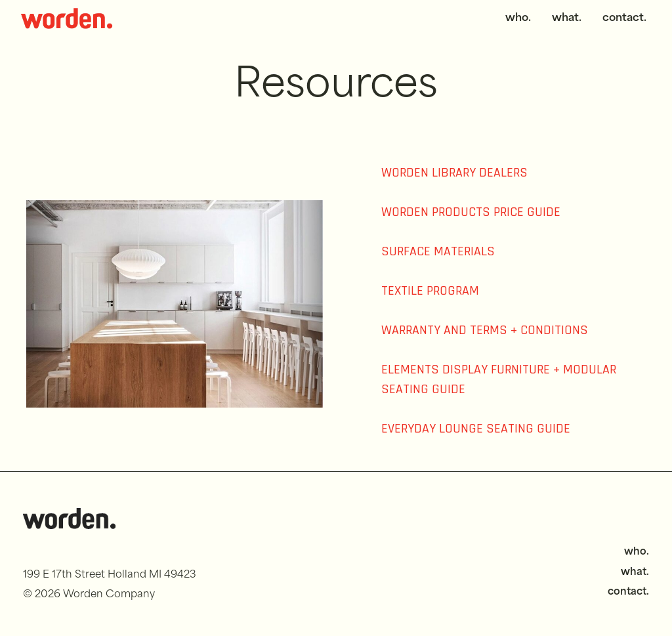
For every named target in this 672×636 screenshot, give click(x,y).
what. (567, 18)
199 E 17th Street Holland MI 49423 (110, 575)
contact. (624, 18)
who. (518, 18)
